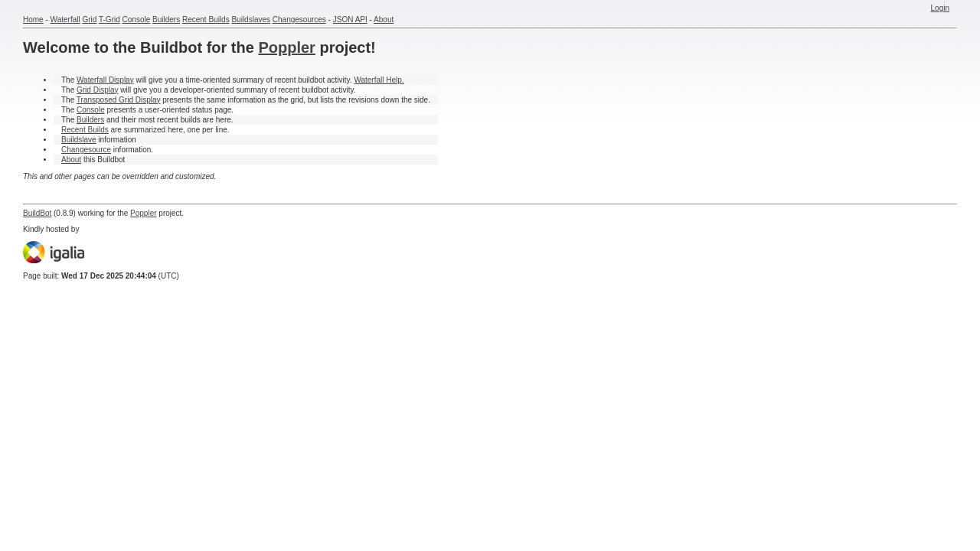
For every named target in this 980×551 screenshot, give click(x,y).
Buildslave (79, 140)
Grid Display (97, 90)
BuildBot (37, 213)
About (384, 20)
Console (137, 20)
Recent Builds (206, 20)
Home (33, 20)
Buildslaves (251, 20)
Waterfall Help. (379, 80)
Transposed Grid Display (119, 100)
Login (940, 8)
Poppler (286, 47)
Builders (166, 20)
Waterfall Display (105, 80)
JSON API (350, 20)
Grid (89, 20)
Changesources (299, 20)
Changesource (86, 150)
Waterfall (65, 20)
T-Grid (109, 20)
